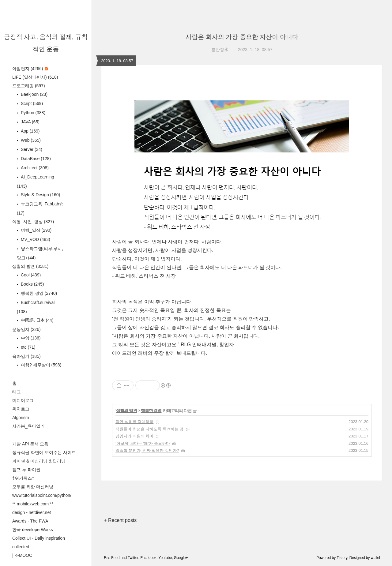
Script (31, 103)
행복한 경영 (38, 293)
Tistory (342, 558)
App (30, 131)
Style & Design (40, 195)
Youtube (165, 558)
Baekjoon (34, 94)
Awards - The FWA (30, 521)
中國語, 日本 (36, 320)
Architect (34, 168)
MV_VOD (35, 239)
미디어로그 (23, 400)
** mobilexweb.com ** (33, 504)
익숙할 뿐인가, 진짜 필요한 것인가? (147, 450)
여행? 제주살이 (40, 365)
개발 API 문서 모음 (30, 444)
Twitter (133, 558)
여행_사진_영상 (33, 222)
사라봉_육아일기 (28, 426)
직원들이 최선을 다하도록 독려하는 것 (149, 429)
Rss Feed (112, 558)
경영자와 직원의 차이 (134, 436)
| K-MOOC (22, 555)
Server (31, 149)
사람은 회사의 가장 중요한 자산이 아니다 (242, 37)
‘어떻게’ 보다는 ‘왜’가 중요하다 (143, 443)
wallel (375, 558)
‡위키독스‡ (23, 478)
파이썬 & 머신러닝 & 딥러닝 (39, 461)
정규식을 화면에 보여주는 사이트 (44, 452)
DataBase (35, 159)
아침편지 (30, 69)
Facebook (148, 558)
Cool (30, 275)
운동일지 (26, 329)
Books (32, 284)
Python (32, 113)
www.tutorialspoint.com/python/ (42, 495)
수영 (30, 338)
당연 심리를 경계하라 (134, 422)
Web (30, 140)
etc (27, 347)
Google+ (181, 558)
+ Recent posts (120, 520)
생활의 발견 (30, 266)
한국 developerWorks (33, 530)
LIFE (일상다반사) (35, 77)
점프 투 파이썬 (26, 470)
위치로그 (21, 409)
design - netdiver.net (32, 512)
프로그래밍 (29, 86)
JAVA (30, 122)
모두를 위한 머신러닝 (33, 487)
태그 (17, 392)
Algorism (21, 418)
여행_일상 (36, 230)
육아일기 (26, 356)
